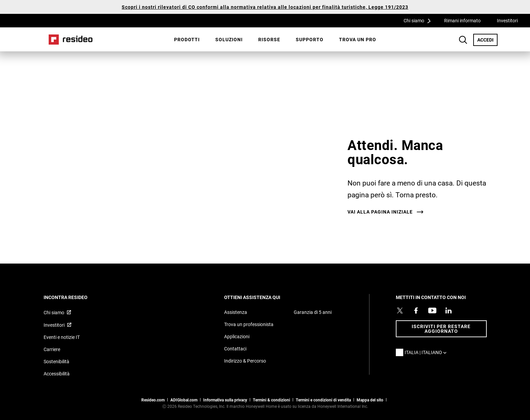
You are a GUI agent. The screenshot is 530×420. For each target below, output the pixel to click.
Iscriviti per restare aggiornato (441, 329)
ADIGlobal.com (184, 400)
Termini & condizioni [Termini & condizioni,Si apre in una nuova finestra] (271, 400)
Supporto (310, 39)
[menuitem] (187, 40)
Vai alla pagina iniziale (380, 212)
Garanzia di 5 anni (313, 312)
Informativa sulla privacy (225, 400)
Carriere (52, 349)
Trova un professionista (249, 324)
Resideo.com (153, 400)
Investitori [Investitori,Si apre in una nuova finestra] (507, 20)
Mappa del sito (370, 400)
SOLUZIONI (229, 39)
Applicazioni (237, 336)
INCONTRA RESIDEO (75, 297)
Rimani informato (462, 20)
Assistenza (236, 312)
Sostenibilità (56, 361)
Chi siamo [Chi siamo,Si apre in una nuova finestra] (54, 312)
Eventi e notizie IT (62, 337)
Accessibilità (57, 374)
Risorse (269, 39)
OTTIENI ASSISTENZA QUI (261, 297)
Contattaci (235, 349)
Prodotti (187, 39)
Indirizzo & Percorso (245, 361)
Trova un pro (358, 39)
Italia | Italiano (427, 352)
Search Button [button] (463, 40)
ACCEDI (487, 40)
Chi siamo (419, 20)
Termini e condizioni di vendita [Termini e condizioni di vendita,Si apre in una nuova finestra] (323, 400)
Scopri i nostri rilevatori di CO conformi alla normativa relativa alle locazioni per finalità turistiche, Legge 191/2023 (265, 7)
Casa (71, 40)
